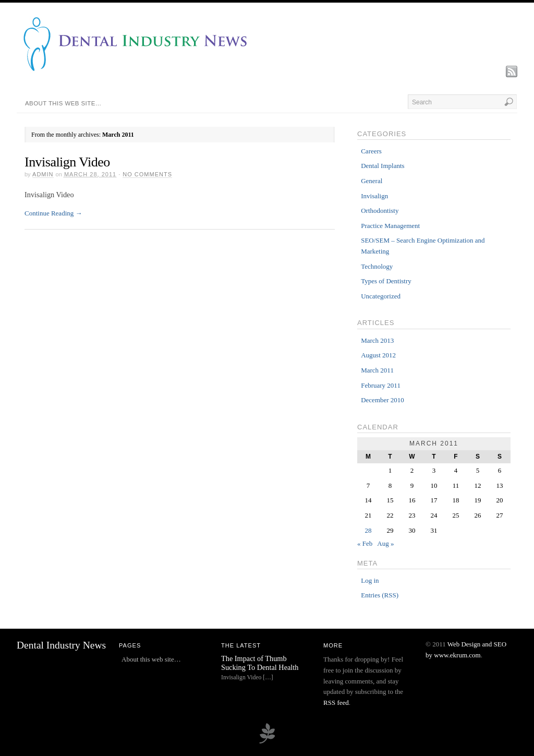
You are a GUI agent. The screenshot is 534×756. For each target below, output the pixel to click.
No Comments (147, 174)
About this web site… (63, 103)
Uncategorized (381, 296)
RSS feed (336, 703)
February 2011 (381, 385)
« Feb (365, 543)
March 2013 (377, 340)
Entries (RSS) (380, 595)
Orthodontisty (380, 211)
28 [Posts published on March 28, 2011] (368, 530)
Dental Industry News (61, 645)
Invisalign (374, 196)
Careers (371, 151)
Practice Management (390, 226)
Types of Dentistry (386, 281)
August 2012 (378, 355)
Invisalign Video (67, 162)
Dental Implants (383, 166)
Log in (370, 580)
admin (43, 174)
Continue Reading (53, 213)
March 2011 (377, 370)
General (372, 181)
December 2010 (383, 400)
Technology (377, 266)
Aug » (385, 543)
